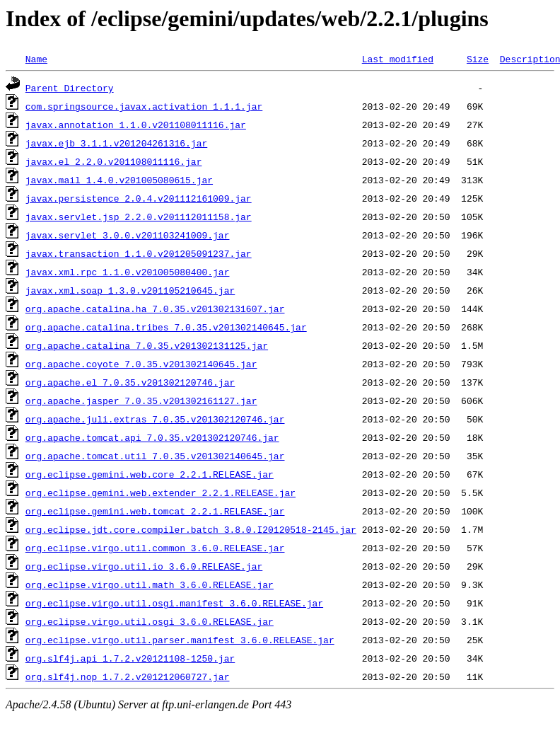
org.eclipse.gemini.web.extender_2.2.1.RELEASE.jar (161, 493)
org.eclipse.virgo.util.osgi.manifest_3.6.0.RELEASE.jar (174, 603)
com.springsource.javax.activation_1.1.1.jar (144, 106)
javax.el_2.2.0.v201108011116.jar (114, 161)
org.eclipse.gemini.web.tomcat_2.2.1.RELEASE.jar (155, 511)
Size (478, 59)
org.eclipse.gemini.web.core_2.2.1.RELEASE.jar (150, 474)
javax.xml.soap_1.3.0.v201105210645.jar (130, 290)
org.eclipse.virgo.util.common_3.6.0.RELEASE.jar (155, 548)
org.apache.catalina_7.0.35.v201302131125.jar (147, 345)
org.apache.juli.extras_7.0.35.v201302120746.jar (155, 419)
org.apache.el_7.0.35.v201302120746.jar (130, 382)
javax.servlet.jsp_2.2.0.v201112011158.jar (139, 217)
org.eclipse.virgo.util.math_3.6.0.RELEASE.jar (150, 584)
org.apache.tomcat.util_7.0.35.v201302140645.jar (155, 456)
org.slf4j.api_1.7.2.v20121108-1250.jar (130, 658)
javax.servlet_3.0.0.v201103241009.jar (128, 235)
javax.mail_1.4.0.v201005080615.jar (119, 180)
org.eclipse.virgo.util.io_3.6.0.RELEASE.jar (144, 566)
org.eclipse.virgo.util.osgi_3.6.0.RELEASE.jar (150, 621)
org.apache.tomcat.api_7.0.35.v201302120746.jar (152, 437)
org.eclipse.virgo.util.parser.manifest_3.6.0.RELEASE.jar (180, 640)
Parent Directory (70, 88)
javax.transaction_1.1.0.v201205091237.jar (139, 253)
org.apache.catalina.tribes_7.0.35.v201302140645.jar (166, 327)
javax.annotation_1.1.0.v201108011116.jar (136, 125)
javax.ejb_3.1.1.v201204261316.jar (116, 143)
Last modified (398, 59)
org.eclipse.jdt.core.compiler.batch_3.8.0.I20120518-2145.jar (191, 529)
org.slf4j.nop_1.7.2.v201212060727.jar (128, 676)
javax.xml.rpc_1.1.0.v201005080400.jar (128, 272)
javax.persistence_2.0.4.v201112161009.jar (139, 198)
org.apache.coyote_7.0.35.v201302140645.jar (141, 364)
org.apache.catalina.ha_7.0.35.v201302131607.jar (155, 309)
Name (36, 59)
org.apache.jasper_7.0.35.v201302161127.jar (141, 401)
